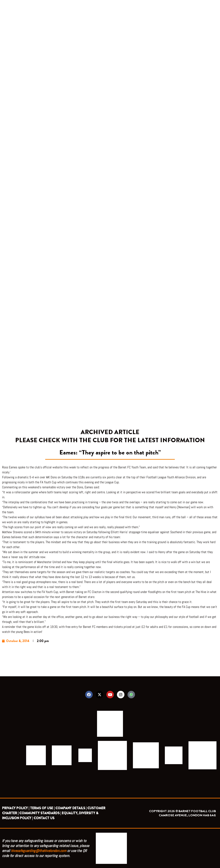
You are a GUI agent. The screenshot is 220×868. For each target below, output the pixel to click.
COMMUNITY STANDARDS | (40, 813)
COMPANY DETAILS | (71, 808)
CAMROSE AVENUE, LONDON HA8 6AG (187, 815)
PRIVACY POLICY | (16, 808)
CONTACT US (44, 818)
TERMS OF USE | (42, 808)
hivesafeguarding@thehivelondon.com (39, 851)
